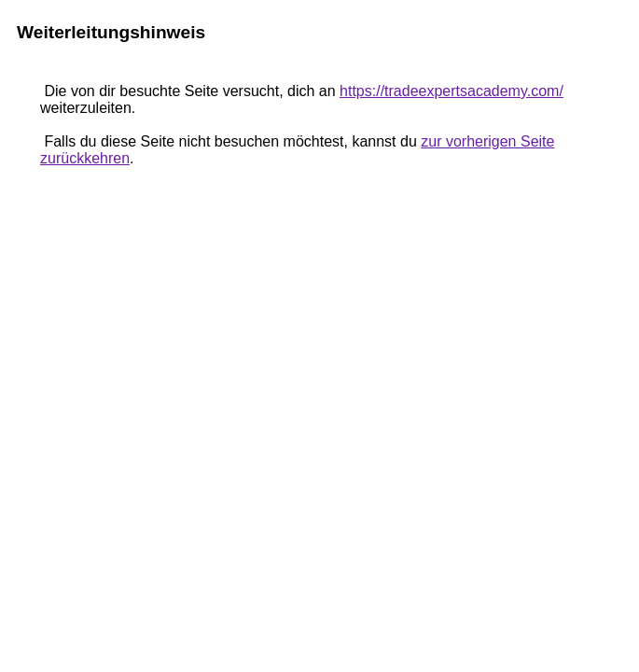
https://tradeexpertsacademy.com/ (451, 91)
